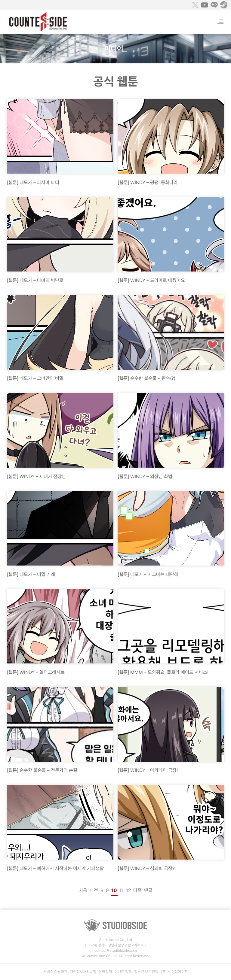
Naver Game (214, 5)
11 (122, 890)
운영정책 (105, 972)
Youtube (205, 5)
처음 (83, 890)
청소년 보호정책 (146, 972)
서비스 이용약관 (55, 972)
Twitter (195, 5)
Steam (224, 5)
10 (114, 890)
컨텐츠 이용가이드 (174, 972)
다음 (137, 890)
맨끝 (148, 890)
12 (128, 890)
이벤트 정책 (123, 972)
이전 (94, 890)
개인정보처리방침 (83, 972)
